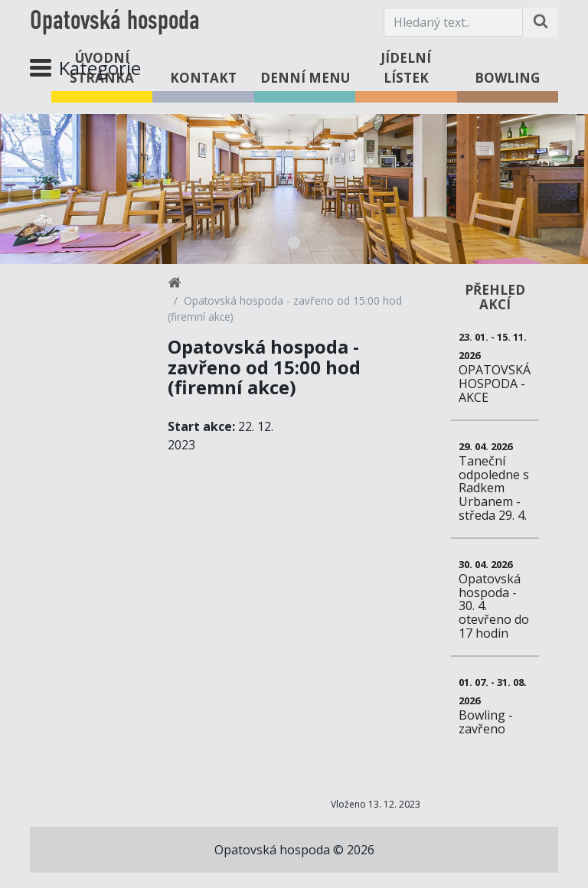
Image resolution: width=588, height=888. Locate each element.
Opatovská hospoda (115, 22)
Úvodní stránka (102, 68)
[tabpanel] (294, 189)
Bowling (507, 78)
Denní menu (305, 78)
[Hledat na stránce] (541, 22)
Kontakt (203, 78)
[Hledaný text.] (453, 22)
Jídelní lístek (406, 68)
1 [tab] (294, 243)
